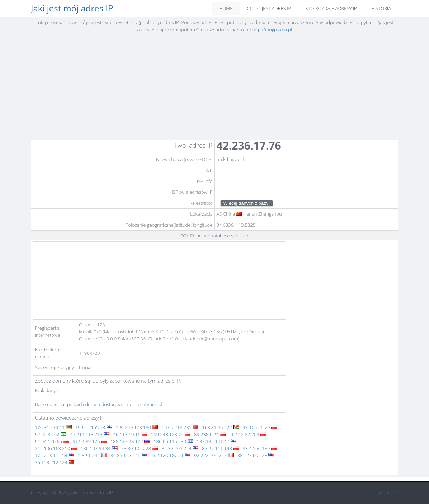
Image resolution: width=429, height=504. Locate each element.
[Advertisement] (214, 89)
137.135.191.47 (217, 441)
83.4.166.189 (260, 448)
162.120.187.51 (171, 455)
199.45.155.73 (94, 427)
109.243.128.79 (171, 434)
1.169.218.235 (180, 427)
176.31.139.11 (53, 427)
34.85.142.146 (129, 455)
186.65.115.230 (173, 441)
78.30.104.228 (140, 448)
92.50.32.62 (51, 434)
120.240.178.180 (137, 427)
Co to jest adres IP (269, 8)
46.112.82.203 (248, 434)
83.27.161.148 (220, 448)
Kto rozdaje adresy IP (331, 8)
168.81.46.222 (220, 427)
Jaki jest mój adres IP (72, 8)
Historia (381, 8)
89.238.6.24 (210, 434)
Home (226, 8)
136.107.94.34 (99, 448)
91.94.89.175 (89, 441)
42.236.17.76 (249, 145)
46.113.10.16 (130, 434)
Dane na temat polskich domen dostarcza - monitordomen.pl (99, 404)
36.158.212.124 (55, 462)
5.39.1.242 (92, 455)
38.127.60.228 (256, 455)
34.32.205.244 (180, 448)
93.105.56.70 (260, 427)
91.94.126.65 (52, 441)
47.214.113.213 (90, 434)
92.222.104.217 (214, 455)
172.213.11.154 (55, 455)
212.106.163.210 (56, 448)
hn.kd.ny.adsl (230, 159)
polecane (389, 493)
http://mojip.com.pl (272, 29)
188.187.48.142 (130, 441)
